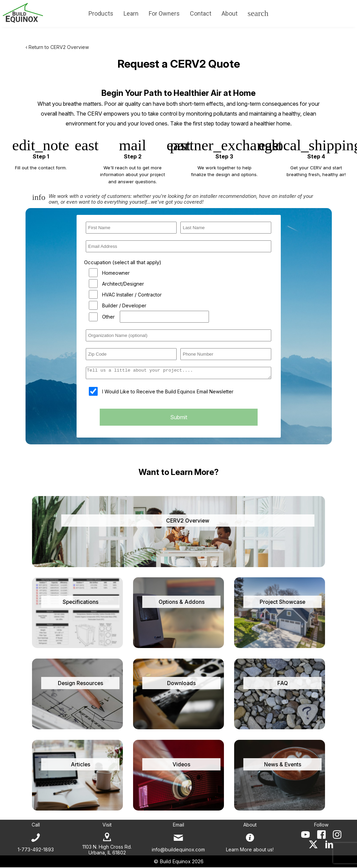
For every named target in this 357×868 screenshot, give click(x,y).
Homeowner (116, 273)
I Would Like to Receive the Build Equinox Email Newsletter (168, 394)
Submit (179, 419)
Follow (321, 825)
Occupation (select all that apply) (123, 262)
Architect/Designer (123, 284)
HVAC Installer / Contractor (132, 295)
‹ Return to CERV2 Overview (57, 47)
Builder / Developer (124, 305)
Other (108, 317)
